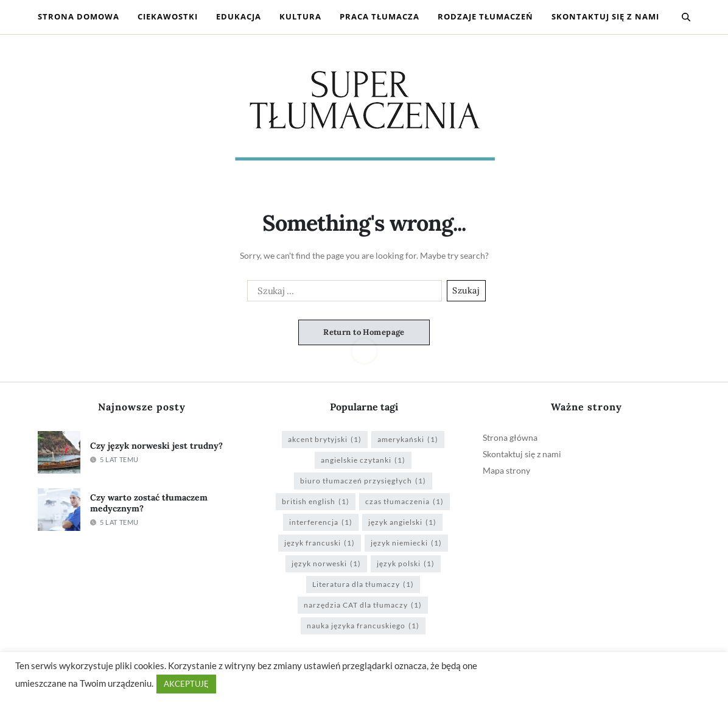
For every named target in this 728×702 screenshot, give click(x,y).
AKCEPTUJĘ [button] (186, 684)
